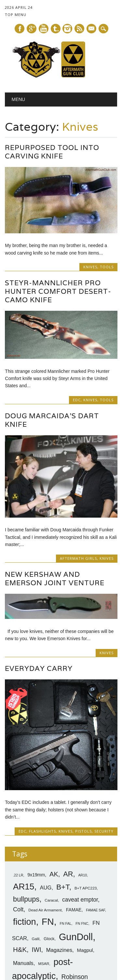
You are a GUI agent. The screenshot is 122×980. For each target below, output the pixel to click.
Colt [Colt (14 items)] (18, 804)
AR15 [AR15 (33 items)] (24, 781)
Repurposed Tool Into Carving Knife (52, 152)
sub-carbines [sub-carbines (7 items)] (91, 925)
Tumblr (56, 29)
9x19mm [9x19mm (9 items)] (36, 769)
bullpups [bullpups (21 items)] (26, 794)
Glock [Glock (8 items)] (49, 833)
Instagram (67, 29)
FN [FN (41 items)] (48, 816)
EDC (77, 400)
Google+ (32, 29)
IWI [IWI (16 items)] (37, 844)
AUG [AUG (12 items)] (46, 782)
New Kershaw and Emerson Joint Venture (55, 579)
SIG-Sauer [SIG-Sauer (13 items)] (71, 912)
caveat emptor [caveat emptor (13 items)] (80, 794)
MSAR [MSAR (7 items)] (44, 858)
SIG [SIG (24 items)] (46, 911)
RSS (79, 29)
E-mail (92, 29)
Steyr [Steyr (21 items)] (67, 924)
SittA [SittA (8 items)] (50, 925)
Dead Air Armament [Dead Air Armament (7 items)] (45, 805)
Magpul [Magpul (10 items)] (85, 845)
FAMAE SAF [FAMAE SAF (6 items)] (95, 805)
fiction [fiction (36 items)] (25, 817)
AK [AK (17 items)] (54, 769)
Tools (107, 267)
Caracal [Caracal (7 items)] (51, 795)
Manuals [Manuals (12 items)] (23, 858)
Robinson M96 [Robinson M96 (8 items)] (59, 883)
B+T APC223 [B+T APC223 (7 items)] (86, 783)
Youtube (44, 29)
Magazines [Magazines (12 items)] (59, 845)
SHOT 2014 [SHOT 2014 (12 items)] (45, 897)
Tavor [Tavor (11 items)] (19, 934)
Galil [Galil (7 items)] (36, 833)
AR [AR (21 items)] (68, 768)
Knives (90, 267)
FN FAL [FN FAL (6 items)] (65, 818)
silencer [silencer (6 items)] (35, 925)
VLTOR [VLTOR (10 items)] (38, 934)
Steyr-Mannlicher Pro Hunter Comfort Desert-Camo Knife (58, 291)
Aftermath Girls (78, 558)
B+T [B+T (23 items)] (63, 781)
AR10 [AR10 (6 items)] (82, 770)
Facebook (20, 29)
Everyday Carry (39, 668)
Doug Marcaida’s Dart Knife (52, 420)
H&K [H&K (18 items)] (20, 844)
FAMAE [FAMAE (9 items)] (74, 805)
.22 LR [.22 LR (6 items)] (18, 770)
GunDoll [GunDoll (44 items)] (76, 831)
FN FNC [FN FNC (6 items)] (82, 818)
